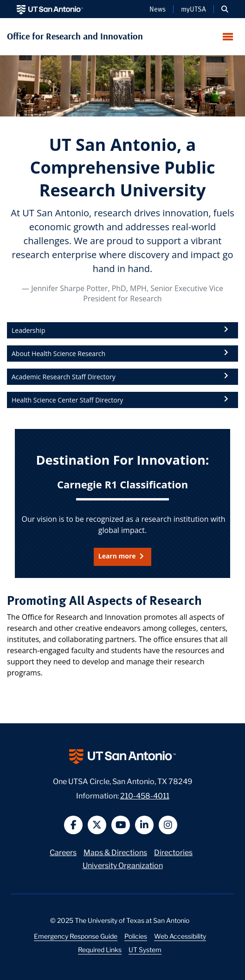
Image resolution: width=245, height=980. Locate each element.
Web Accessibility (180, 936)
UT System (145, 949)
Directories (173, 852)
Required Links (100, 949)
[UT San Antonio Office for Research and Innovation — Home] (123, 36)
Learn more (118, 556)
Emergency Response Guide (76, 936)
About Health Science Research (58, 354)
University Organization (123, 865)
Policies (136, 936)
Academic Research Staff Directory (64, 377)
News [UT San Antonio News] (158, 9)
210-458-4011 (145, 795)
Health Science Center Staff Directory (67, 400)
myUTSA (193, 9)
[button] (225, 9)
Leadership (28, 330)
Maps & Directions (115, 852)
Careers (63, 852)
